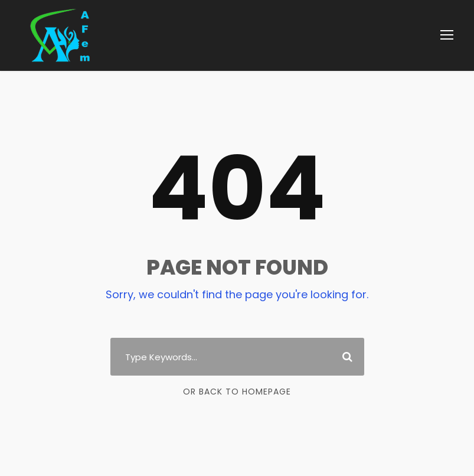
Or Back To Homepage (237, 392)
